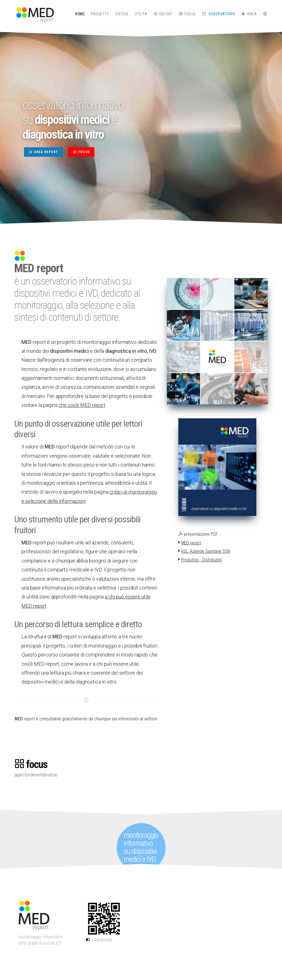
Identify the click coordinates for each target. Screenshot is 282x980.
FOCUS (81, 152)
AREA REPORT (43, 152)
